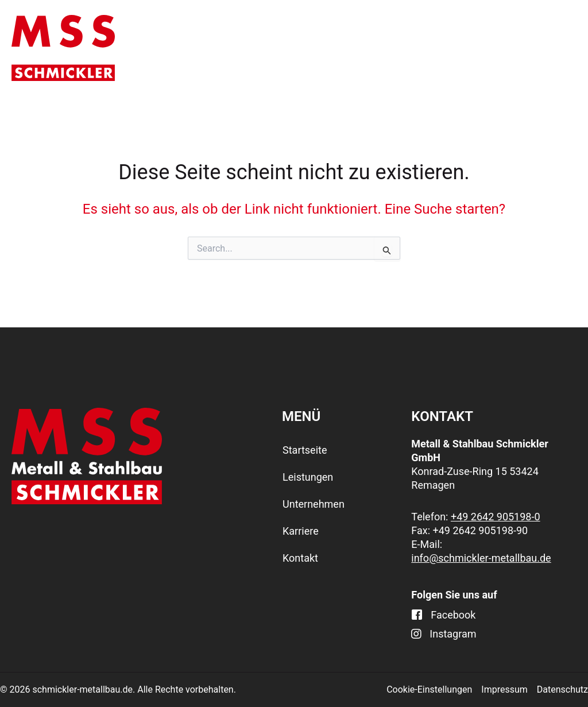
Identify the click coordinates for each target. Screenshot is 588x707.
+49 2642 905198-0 (496, 517)
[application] (307, 48)
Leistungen (278, 48)
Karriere (475, 48)
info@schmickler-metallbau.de (481, 558)
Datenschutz (562, 689)
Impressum (504, 689)
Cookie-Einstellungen (429, 689)
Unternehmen (384, 48)
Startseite (188, 48)
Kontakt (545, 48)
